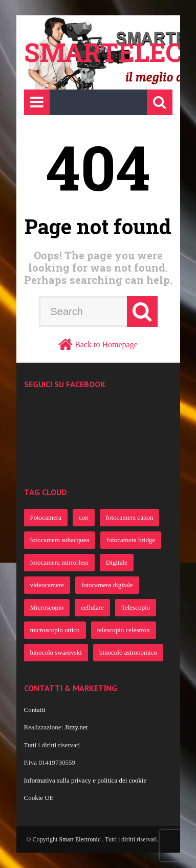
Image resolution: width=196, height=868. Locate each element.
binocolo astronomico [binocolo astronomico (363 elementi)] (128, 652)
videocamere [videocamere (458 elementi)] (47, 585)
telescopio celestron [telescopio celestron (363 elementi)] (124, 630)
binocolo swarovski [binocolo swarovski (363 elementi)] (56, 652)
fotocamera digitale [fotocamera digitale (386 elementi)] (107, 585)
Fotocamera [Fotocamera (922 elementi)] (46, 517)
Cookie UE (39, 798)
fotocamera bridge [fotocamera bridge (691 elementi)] (131, 540)
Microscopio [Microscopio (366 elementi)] (47, 607)
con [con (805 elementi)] (84, 517)
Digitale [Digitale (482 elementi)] (117, 562)
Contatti (35, 710)
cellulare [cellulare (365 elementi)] (92, 607)
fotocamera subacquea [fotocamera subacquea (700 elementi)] (60, 540)
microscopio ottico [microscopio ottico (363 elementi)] (55, 630)
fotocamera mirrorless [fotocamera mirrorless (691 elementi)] (59, 562)
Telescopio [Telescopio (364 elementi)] (136, 607)
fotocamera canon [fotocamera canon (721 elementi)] (130, 517)
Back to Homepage (106, 344)
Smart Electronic (80, 839)
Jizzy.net (76, 727)
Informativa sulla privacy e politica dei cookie (85, 780)
